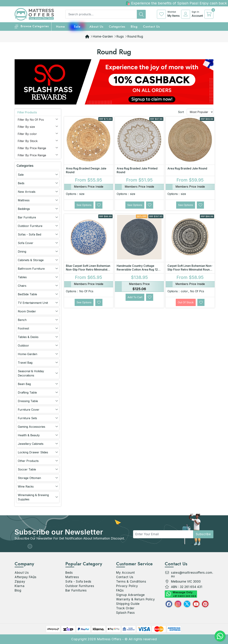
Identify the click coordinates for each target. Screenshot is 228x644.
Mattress (72, 577)
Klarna (20, 586)
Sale (77, 27)
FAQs (120, 590)
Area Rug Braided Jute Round (187, 168)
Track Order (125, 608)
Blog (18, 590)
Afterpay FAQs (26, 577)
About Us (96, 27)
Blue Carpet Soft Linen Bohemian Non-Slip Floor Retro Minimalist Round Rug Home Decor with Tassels (88, 271)
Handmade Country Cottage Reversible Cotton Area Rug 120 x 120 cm (138, 269)
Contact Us (151, 27)
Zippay (20, 582)
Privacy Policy (127, 586)
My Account (125, 573)
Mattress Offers (109, 639)
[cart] (209, 14)
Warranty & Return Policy (136, 599)
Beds (69, 573)
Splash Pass (125, 613)
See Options (84, 205)
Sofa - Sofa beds (78, 582)
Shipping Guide (128, 604)
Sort (181, 112)
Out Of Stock (186, 302)
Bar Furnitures (76, 590)
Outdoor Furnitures (80, 586)
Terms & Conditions (131, 582)
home (60, 27)
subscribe (203, 534)
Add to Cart (135, 297)
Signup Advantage (130, 595)
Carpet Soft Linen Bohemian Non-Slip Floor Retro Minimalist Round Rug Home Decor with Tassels (190, 269)
